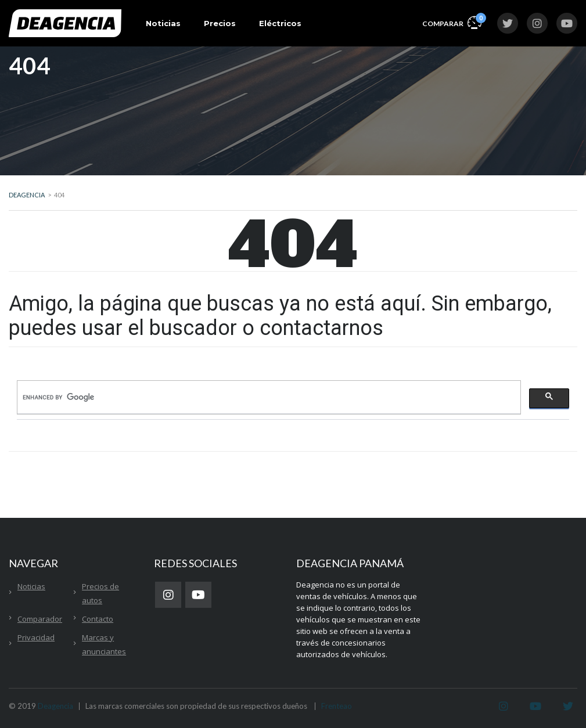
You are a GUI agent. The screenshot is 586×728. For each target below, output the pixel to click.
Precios (220, 23)
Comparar (452, 22)
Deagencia (55, 706)
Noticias (163, 23)
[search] (268, 397)
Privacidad (36, 637)
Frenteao (337, 706)
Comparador (40, 619)
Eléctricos (280, 23)
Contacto (98, 619)
